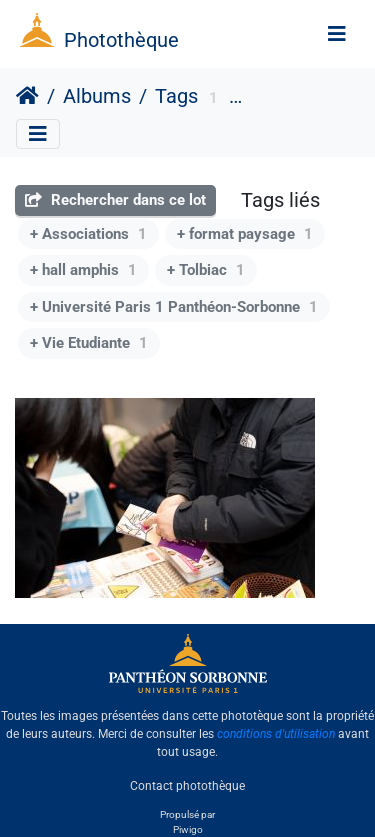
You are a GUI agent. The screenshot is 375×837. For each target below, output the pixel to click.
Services (277, 99)
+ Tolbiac (206, 270)
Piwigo (188, 829)
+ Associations (88, 234)
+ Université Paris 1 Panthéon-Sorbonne (174, 307)
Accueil (27, 96)
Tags (176, 96)
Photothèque (121, 40)
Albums (97, 96)
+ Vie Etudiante (89, 343)
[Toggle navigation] (337, 34)
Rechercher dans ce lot (115, 200)
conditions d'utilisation (276, 734)
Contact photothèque (187, 786)
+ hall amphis (83, 270)
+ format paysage (245, 234)
